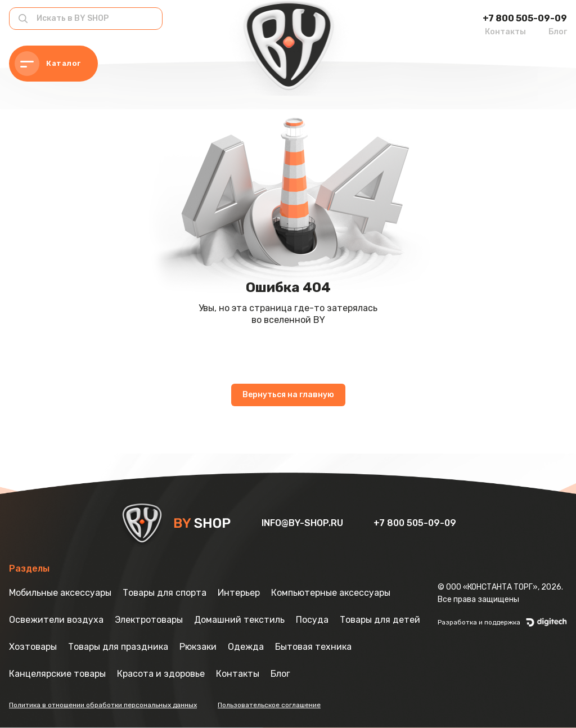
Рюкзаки (198, 647)
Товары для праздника (118, 647)
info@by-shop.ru (303, 523)
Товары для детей (380, 620)
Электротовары (149, 620)
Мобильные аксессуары (60, 593)
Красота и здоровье (161, 674)
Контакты (505, 32)
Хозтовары (33, 647)
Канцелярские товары (57, 674)
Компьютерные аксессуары (331, 593)
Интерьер (239, 593)
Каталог (48, 64)
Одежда (246, 647)
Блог (558, 32)
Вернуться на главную (288, 395)
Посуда (312, 620)
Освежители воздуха (56, 620)
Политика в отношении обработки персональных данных (103, 705)
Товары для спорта (165, 593)
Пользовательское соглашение (269, 705)
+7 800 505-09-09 (525, 18)
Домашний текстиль (239, 620)
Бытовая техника (313, 647)
